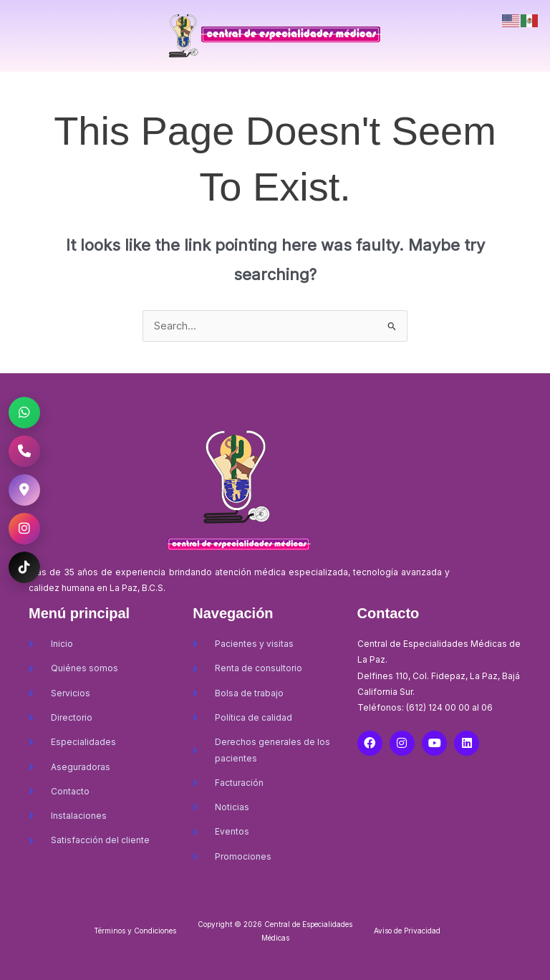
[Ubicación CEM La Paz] (24, 490)
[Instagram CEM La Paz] (24, 529)
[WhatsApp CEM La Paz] (24, 413)
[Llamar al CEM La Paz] (24, 451)
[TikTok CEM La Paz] (24, 567)
